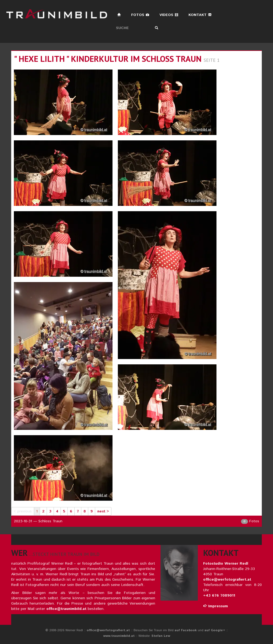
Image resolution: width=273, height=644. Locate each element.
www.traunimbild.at (119, 636)
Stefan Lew (161, 636)
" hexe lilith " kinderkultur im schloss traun (108, 59)
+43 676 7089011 (219, 596)
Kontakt (200, 15)
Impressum (216, 606)
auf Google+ (215, 630)
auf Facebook (186, 630)
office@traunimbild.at (66, 609)
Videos (169, 15)
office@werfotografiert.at (227, 580)
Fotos (140, 15)
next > (103, 511)
